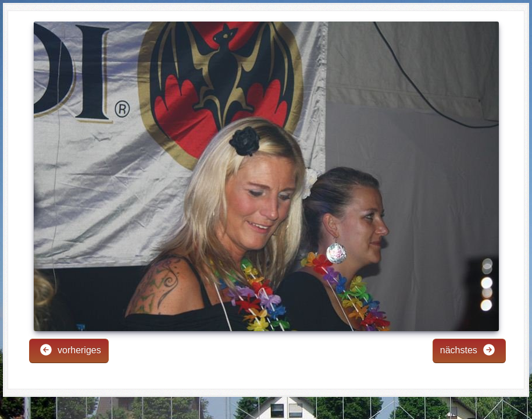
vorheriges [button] (70, 350)
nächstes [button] (468, 350)
